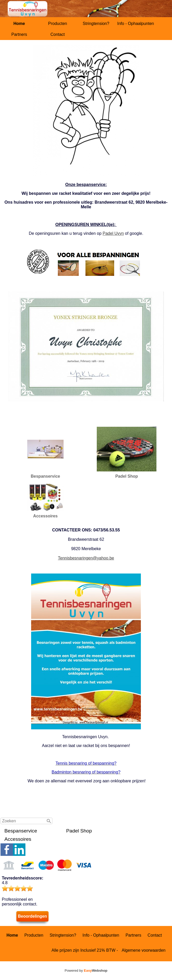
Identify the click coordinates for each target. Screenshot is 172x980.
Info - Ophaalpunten (136, 24)
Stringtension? (96, 24)
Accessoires (18, 839)
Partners (19, 34)
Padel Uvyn (113, 233)
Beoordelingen (32, 916)
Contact (57, 34)
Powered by (86, 971)
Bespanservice (21, 831)
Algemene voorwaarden (144, 950)
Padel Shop (79, 831)
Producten (58, 24)
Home (19, 24)
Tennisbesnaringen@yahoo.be (86, 558)
